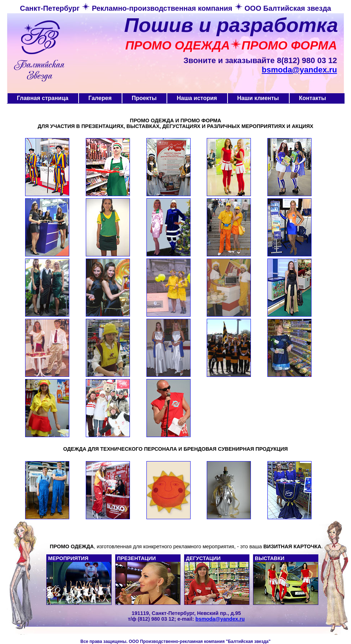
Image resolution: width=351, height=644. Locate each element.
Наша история (197, 98)
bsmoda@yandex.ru (299, 70)
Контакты (312, 98)
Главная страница (43, 98)
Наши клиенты (258, 98)
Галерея (100, 98)
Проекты (144, 98)
